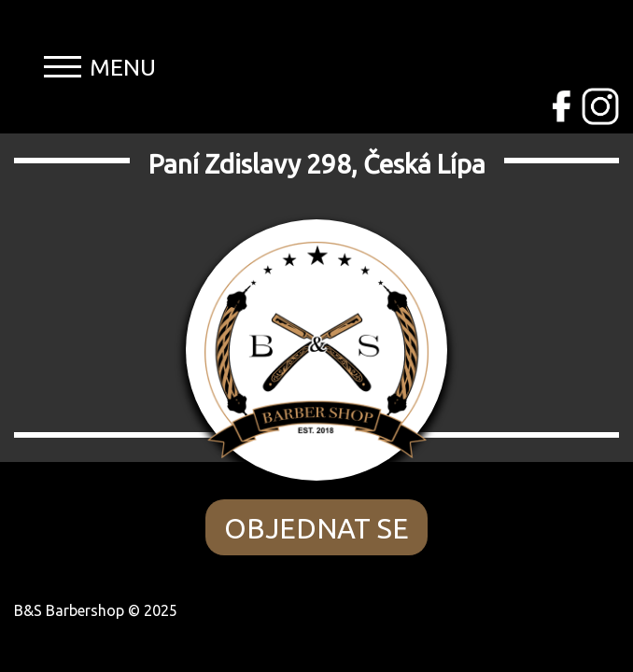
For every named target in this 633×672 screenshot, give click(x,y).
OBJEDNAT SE (316, 528)
